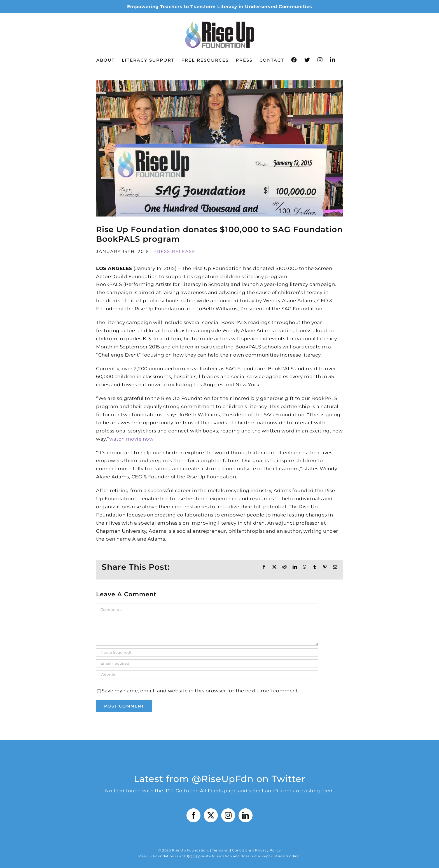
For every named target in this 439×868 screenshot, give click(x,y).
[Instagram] (228, 815)
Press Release (174, 251)
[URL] (207, 674)
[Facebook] (194, 815)
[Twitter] (211, 815)
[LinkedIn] (246, 815)
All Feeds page (218, 791)
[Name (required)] (207, 652)
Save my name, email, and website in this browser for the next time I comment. (200, 691)
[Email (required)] (207, 663)
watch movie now (131, 439)
